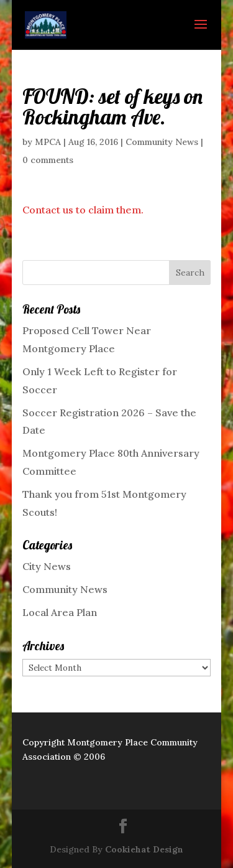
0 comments (48, 160)
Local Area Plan (60, 612)
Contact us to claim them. (83, 210)
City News (47, 566)
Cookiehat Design (144, 849)
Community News (162, 142)
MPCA (48, 142)
